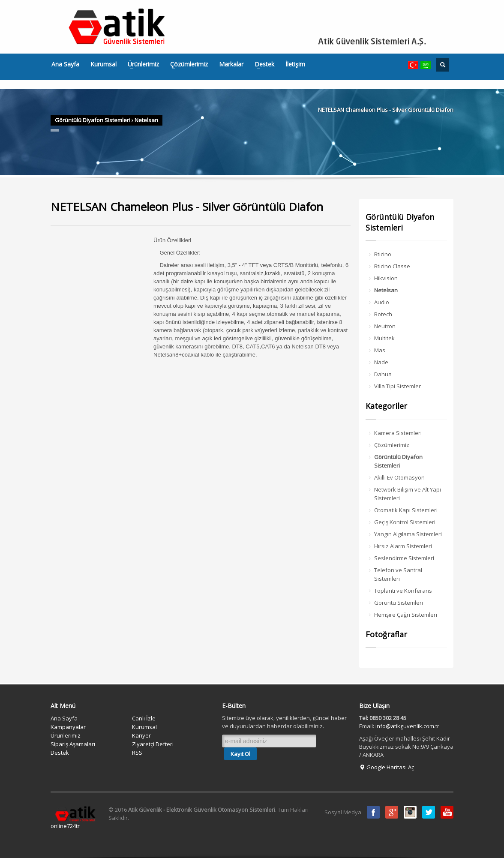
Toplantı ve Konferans (403, 591)
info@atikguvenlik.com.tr (407, 726)
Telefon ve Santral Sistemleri (398, 574)
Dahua (383, 374)
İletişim (295, 64)
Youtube (447, 812)
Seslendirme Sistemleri (404, 558)
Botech (383, 314)
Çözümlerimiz (186, 64)
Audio (382, 302)
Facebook (373, 812)
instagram (410, 812)
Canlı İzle (144, 718)
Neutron (385, 326)
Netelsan (146, 120)
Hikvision (386, 278)
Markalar (231, 64)
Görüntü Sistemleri (399, 603)
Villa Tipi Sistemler (397, 386)
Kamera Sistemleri (398, 433)
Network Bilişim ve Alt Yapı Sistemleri (408, 494)
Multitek (384, 338)
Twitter (429, 812)
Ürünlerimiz (141, 64)
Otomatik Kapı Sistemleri (406, 510)
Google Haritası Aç (387, 767)
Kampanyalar (68, 727)
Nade (381, 362)
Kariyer (141, 735)
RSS (137, 753)
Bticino (383, 254)
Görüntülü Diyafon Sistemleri (93, 120)
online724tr (65, 826)
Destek (262, 64)
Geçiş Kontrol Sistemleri (405, 522)
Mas (380, 350)
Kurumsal (103, 64)
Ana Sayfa (65, 64)
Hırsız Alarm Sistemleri (403, 546)
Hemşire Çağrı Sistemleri (406, 615)
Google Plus (392, 812)
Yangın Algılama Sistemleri (408, 534)
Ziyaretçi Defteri (153, 744)
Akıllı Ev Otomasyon (399, 477)
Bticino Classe (392, 266)
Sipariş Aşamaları (73, 744)
